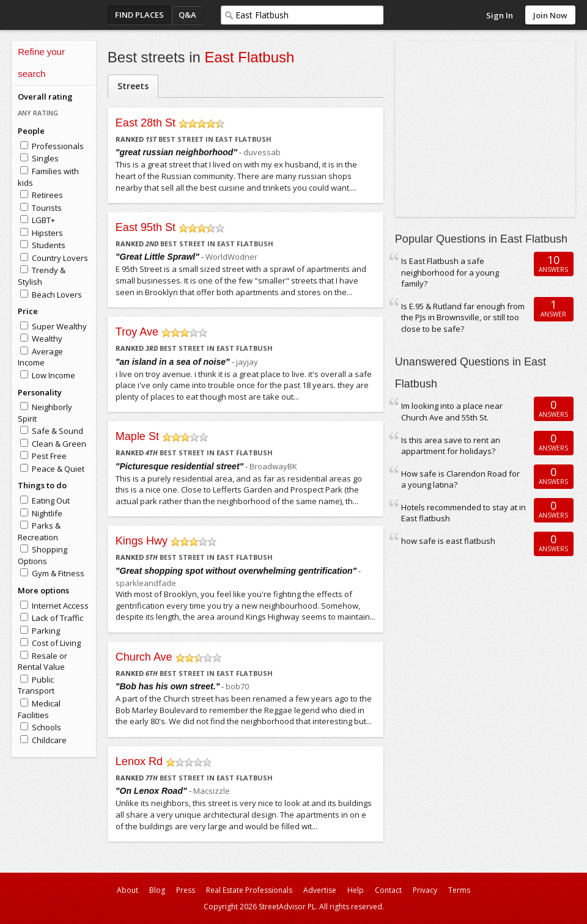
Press (186, 890)
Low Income (54, 375)
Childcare (49, 740)
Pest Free (49, 456)
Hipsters (47, 233)
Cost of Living (56, 643)
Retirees (47, 195)
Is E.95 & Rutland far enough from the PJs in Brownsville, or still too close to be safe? (463, 317)
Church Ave (144, 657)
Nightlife (47, 513)
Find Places (139, 15)
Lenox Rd (139, 761)
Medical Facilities (39, 709)
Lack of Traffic (57, 618)
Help (356, 890)
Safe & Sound (57, 431)
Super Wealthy (59, 326)
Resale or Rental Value (42, 662)
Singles (45, 158)
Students (49, 245)
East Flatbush (250, 57)
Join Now (550, 15)
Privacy (425, 890)
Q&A (187, 15)
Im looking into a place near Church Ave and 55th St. (452, 412)
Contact (388, 890)
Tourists (47, 208)
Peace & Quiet (58, 469)
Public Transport (36, 685)
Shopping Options (42, 555)
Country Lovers (60, 258)
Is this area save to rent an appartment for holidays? (451, 446)
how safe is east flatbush (448, 541)
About (127, 890)
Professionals (58, 146)
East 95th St (146, 227)
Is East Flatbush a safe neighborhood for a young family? (450, 272)
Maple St (137, 436)
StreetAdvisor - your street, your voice (61, 15)
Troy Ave (137, 332)
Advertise (320, 890)
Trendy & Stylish (42, 276)
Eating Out (51, 501)
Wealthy (47, 339)
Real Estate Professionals (249, 890)
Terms (459, 890)
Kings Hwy (142, 541)
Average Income (40, 357)
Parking (46, 631)
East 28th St (146, 123)
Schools (46, 727)
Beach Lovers (57, 295)
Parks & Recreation (39, 531)
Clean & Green (59, 444)
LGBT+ (43, 220)
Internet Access (60, 606)
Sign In (500, 15)
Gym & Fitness (58, 573)
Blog (157, 890)
